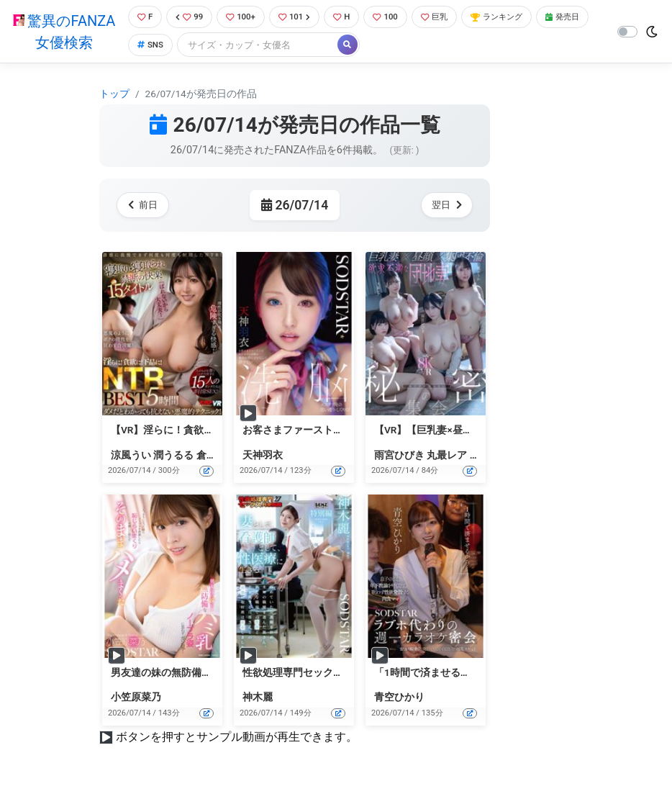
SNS (209, 46)
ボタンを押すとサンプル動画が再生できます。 (237, 738)
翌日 (444, 206)
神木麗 (258, 699)
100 (396, 18)
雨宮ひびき (399, 456)
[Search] (318, 46)
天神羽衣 (263, 456)
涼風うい (131, 456)
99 (188, 18)
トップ (114, 95)
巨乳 (449, 18)
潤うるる (173, 456)
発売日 (152, 46)
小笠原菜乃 (136, 699)
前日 (145, 206)
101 (300, 18)
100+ (242, 18)
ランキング (517, 18)
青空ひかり (399, 699)
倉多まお (217, 456)
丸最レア (447, 456)
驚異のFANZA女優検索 (62, 32)
